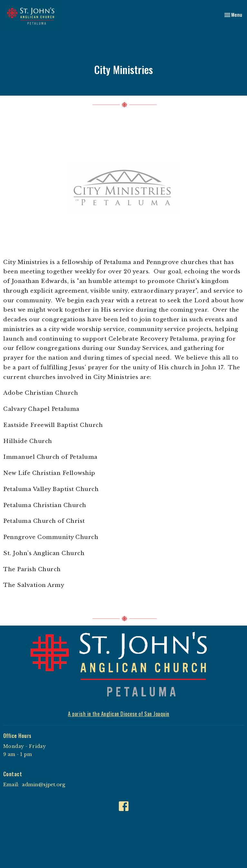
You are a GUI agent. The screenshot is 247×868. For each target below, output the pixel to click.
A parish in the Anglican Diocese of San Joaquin (119, 714)
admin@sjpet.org (43, 784)
